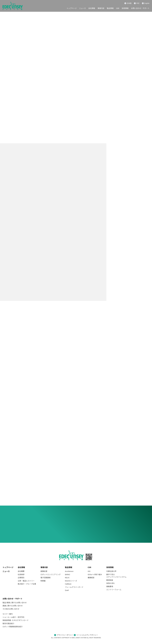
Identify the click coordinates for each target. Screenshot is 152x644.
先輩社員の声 (111, 571)
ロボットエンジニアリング (51, 575)
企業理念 (21, 578)
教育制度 (110, 580)
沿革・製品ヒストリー (26, 581)
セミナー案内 (8, 614)
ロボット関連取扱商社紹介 (13, 627)
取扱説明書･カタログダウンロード (16, 620)
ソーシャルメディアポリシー (87, 635)
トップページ (72, 8)
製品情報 (110, 8)
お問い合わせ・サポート (140, 8)
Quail (67, 590)
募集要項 (110, 587)
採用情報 (125, 8)
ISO (89, 571)
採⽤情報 (110, 567)
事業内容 (101, 8)
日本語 (128, 3)
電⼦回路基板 (46, 578)
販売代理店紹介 (8, 624)
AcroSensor (69, 571)
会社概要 (21, 571)
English (146, 3)
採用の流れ (111, 583)
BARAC (68, 575)
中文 (137, 3)
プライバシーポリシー (65, 635)
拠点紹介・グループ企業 (27, 584)
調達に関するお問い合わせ (13, 606)
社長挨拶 (21, 575)
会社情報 (92, 8)
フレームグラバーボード (74, 587)
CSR (118, 8)
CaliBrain (68, 584)
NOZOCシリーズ (71, 581)
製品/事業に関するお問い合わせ (15, 603)
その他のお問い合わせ (11, 609)
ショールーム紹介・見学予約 (13, 617)
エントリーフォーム (114, 590)
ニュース (82, 8)
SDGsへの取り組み (95, 575)
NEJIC (67, 578)
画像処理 (44, 571)
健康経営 (91, 578)
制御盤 (43, 581)
